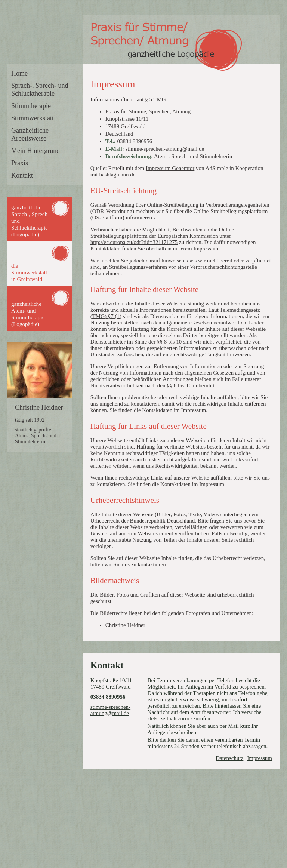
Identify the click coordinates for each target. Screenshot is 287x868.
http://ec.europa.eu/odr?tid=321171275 (134, 242)
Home (19, 73)
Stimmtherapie (31, 106)
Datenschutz (229, 758)
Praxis (20, 163)
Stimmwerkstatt (33, 118)
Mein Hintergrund (36, 151)
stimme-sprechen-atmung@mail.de (165, 149)
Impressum (260, 758)
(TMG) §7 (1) (106, 316)
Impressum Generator (170, 168)
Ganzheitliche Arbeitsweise (30, 134)
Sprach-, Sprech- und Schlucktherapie (40, 90)
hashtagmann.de (117, 175)
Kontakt (22, 175)
